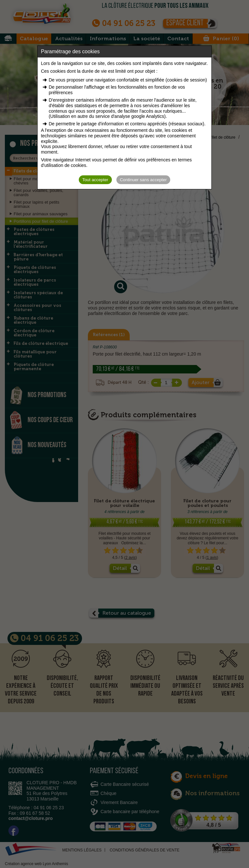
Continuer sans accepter (143, 180)
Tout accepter (95, 180)
